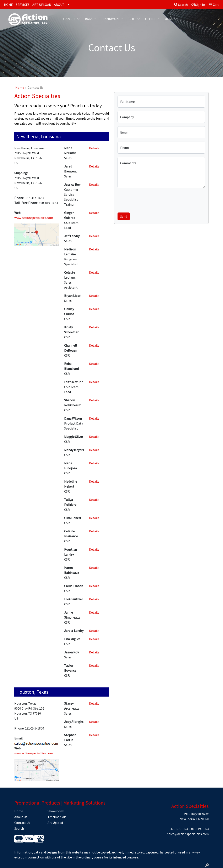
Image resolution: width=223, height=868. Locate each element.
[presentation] (149, 199)
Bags (91, 19)
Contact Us (22, 823)
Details (94, 148)
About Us (21, 817)
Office (152, 19)
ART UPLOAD (42, 5)
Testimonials (57, 817)
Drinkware (112, 19)
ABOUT (59, 5)
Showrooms (56, 811)
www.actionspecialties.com (34, 218)
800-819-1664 (199, 829)
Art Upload (55, 823)
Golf (134, 19)
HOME (8, 5)
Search (181, 5)
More (171, 19)
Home (20, 87)
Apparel (71, 19)
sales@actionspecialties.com (188, 834)
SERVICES (23, 5)
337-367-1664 (178, 829)
